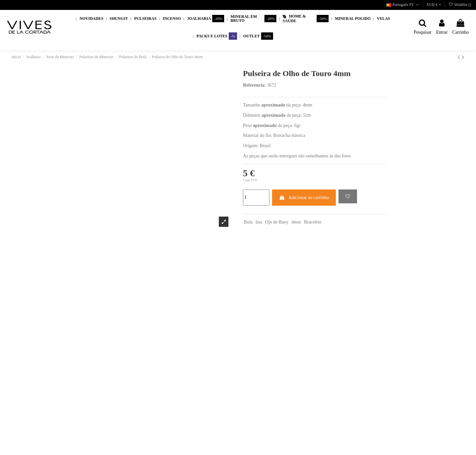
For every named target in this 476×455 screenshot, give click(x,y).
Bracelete (313, 222)
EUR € (434, 5)
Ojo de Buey (277, 222)
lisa (259, 222)
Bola (248, 222)
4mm (296, 222)
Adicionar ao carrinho (304, 198)
